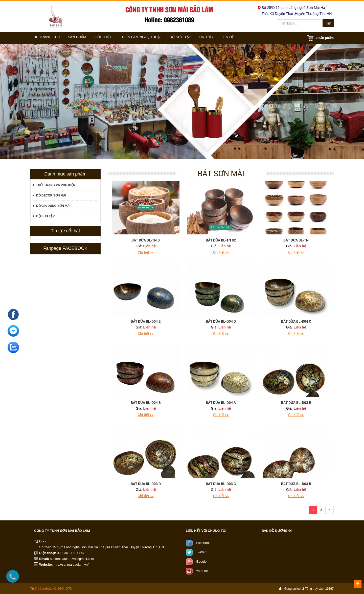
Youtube (202, 571)
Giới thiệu (110, 38)
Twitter (201, 552)
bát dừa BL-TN (296, 240)
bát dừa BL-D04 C (296, 321)
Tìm (328, 23)
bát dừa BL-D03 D (146, 484)
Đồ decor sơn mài (51, 195)
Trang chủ (49, 38)
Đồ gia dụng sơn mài (53, 206)
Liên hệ (245, 38)
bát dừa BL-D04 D (221, 321)
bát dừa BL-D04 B (146, 402)
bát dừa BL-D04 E (146, 321)
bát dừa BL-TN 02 (221, 240)
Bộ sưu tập (192, 38)
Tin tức (220, 38)
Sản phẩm (82, 38)
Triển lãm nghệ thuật (150, 38)
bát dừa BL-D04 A (221, 402)
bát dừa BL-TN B (146, 240)
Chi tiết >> (146, 252)
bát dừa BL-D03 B (296, 484)
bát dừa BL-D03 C (221, 484)
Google (201, 561)
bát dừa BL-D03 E (296, 402)
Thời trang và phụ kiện (56, 185)
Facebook (203, 543)
